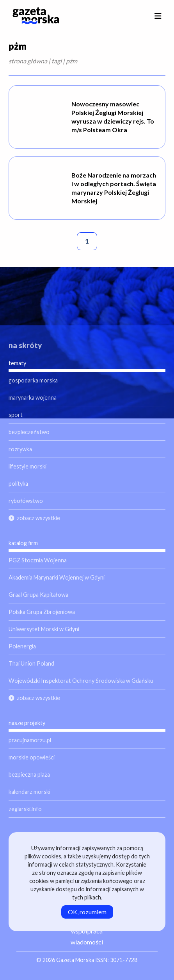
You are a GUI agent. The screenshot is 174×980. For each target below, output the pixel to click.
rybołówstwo (26, 501)
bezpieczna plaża (29, 774)
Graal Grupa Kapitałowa (38, 595)
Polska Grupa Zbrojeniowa (42, 612)
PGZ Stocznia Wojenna (38, 560)
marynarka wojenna (33, 398)
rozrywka (20, 449)
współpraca (87, 931)
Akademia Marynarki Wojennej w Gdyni (57, 577)
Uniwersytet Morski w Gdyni (44, 629)
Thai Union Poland (31, 663)
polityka (18, 484)
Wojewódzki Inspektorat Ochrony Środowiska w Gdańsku (81, 681)
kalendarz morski (29, 792)
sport (16, 415)
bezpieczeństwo (29, 432)
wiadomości (87, 942)
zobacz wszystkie (38, 518)
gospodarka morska (33, 380)
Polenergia (22, 646)
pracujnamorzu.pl (30, 740)
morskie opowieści (32, 757)
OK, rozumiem (87, 912)
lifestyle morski (28, 466)
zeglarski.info (25, 809)
